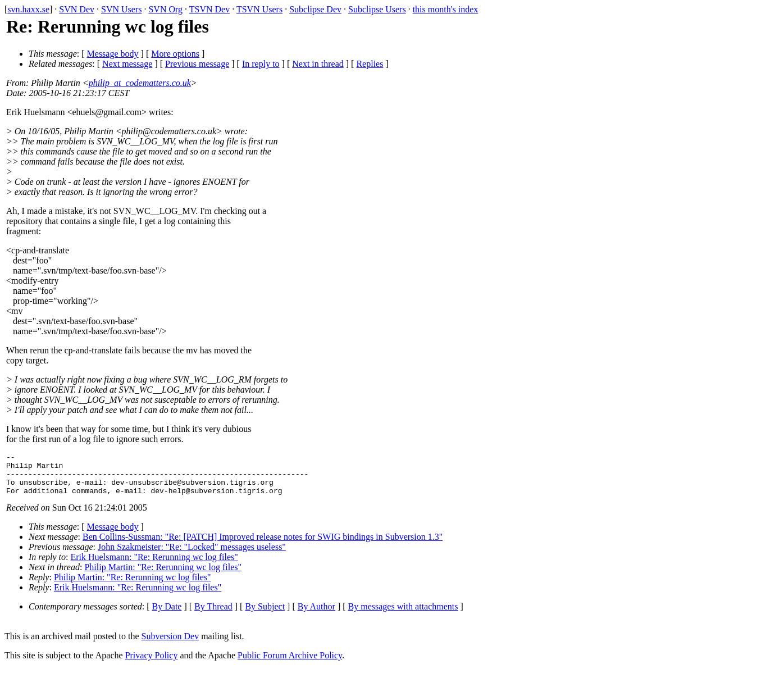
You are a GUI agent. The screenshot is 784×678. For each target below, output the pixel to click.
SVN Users (121, 9)
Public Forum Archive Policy (290, 664)
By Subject (265, 615)
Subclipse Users (377, 9)
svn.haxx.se (28, 9)
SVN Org (165, 9)
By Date (167, 615)
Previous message (197, 64)
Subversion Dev (170, 645)
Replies (370, 64)
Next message (127, 64)
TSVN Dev (209, 9)
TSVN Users (259, 9)
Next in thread (318, 64)
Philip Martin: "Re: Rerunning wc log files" (163, 575)
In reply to (261, 64)
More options (175, 54)
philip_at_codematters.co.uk (140, 83)
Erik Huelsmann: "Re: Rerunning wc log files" (154, 565)
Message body (113, 54)
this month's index (446, 9)
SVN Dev (77, 9)
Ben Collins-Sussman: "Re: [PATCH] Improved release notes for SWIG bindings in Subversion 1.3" (263, 545)
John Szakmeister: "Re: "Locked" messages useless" (192, 555)
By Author (316, 615)
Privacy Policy (152, 664)
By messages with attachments (403, 615)
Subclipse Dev (315, 9)
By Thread (213, 615)
